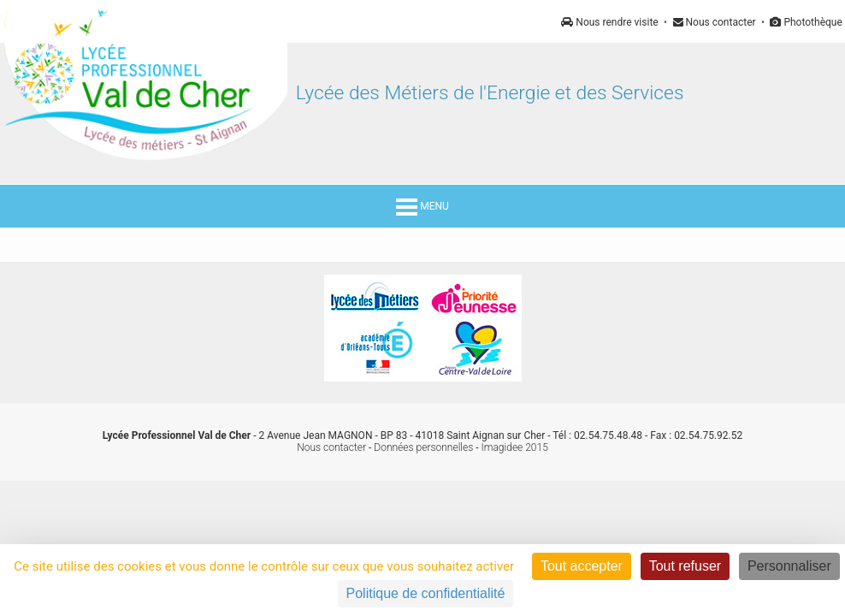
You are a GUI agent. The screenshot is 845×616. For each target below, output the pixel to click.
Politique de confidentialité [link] (426, 593)
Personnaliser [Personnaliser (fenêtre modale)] (789, 566)
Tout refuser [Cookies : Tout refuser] (685, 566)
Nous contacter (715, 22)
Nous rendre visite (609, 22)
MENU (422, 206)
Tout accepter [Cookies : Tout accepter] (582, 566)
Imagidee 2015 (515, 447)
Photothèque (806, 22)
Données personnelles (423, 447)
